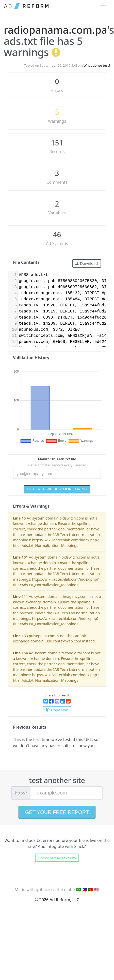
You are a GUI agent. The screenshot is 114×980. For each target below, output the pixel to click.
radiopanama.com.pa (55, 30)
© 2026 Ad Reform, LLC (57, 900)
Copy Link (57, 710)
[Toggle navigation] (103, 7)
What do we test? (97, 65)
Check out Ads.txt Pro (57, 858)
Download (87, 263)
